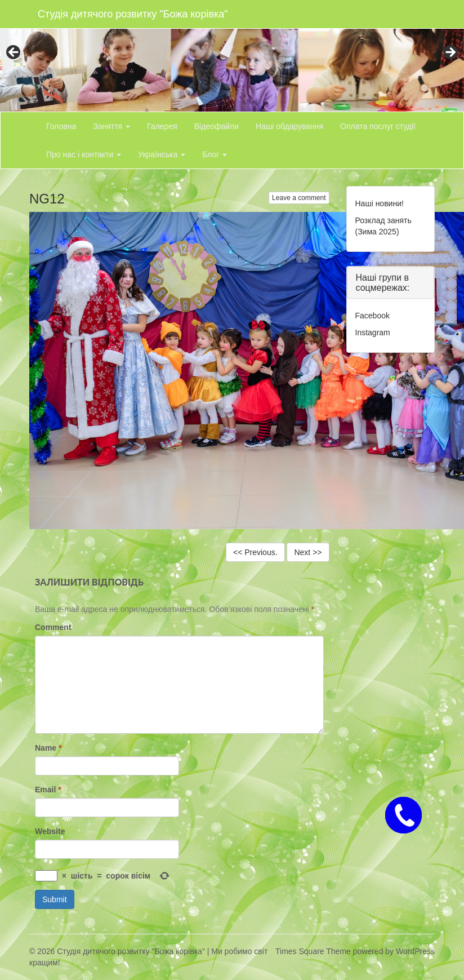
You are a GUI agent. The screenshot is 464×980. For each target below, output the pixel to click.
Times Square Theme (313, 951)
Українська (162, 154)
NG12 (47, 199)
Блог (215, 154)
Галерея (162, 126)
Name (48, 748)
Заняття (111, 126)
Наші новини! (380, 203)
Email (48, 790)
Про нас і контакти (84, 154)
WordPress (415, 951)
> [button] (450, 53)
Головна (61, 126)
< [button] (14, 53)
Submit (55, 899)
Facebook (372, 316)
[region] (232, 56)
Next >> (308, 552)
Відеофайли (217, 126)
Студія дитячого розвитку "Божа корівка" (133, 14)
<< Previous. (255, 552)
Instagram (373, 332)
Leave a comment (299, 198)
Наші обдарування (289, 126)
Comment (53, 627)
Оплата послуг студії (378, 126)
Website (50, 831)
